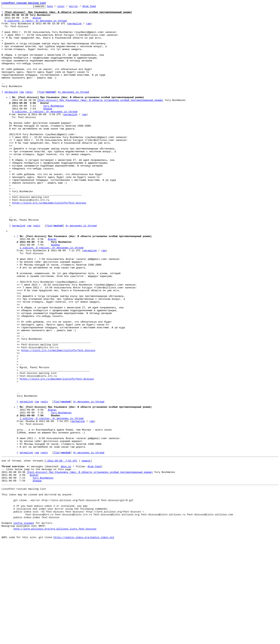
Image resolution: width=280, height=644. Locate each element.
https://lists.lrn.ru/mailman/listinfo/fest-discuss (49, 242)
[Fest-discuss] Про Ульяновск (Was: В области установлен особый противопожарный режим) (100, 119)
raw (88, 27)
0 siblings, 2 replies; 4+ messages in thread (45, 132)
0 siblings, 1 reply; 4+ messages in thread (36, 24)
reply (29, 109)
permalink (75, 27)
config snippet (24, 623)
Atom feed (95, 7)
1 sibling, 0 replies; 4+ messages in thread (52, 295)
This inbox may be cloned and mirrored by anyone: (37, 588)
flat (42, 109)
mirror (80, 7)
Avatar (37, 21)
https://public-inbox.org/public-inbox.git (84, 640)
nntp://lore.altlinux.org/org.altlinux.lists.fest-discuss (55, 630)
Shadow (48, 129)
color (67, 7)
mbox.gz (66, 556)
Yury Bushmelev (54, 126)
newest (86, 549)
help (56, 7)
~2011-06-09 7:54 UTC (62, 549)
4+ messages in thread (73, 109)
